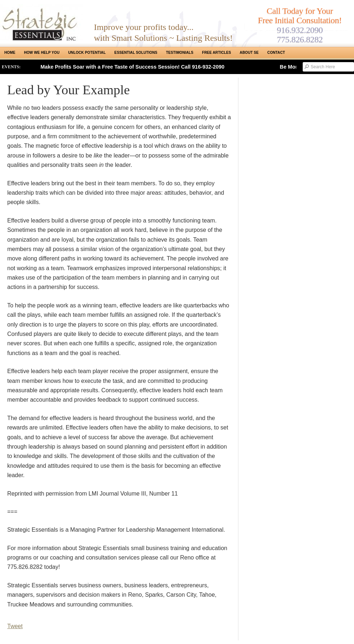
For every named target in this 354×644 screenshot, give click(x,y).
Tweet (15, 626)
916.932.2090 (300, 30)
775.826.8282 (300, 39)
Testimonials (180, 53)
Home (10, 53)
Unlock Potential (87, 53)
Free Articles (216, 53)
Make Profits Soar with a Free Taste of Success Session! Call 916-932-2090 (132, 67)
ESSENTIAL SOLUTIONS (136, 53)
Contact (276, 53)
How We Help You (42, 53)
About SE (249, 53)
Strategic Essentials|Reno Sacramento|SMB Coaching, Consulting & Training (42, 23)
